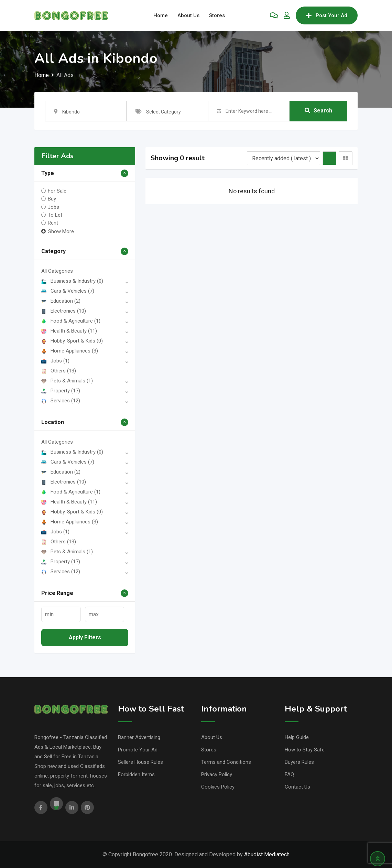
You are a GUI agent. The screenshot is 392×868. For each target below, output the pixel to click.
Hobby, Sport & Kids (72, 341)
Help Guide (297, 737)
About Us (188, 15)
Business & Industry (72, 281)
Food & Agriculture (71, 321)
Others (59, 371)
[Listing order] (284, 158)
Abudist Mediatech (267, 854)
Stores (217, 15)
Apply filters (85, 637)
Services (61, 401)
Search (318, 111)
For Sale (57, 191)
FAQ (289, 774)
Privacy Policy (217, 774)
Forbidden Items (136, 774)
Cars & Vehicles (68, 291)
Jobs (53, 207)
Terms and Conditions (226, 762)
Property (61, 391)
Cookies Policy (218, 787)
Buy (52, 199)
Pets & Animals (67, 381)
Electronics (64, 311)
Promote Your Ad (138, 750)
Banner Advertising (139, 737)
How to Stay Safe (305, 750)
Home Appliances (70, 351)
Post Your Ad (327, 15)
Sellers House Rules (140, 762)
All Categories (57, 271)
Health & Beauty (69, 331)
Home (161, 15)
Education (61, 301)
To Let (55, 215)
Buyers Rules (299, 762)
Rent (53, 223)
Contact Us (297, 787)
